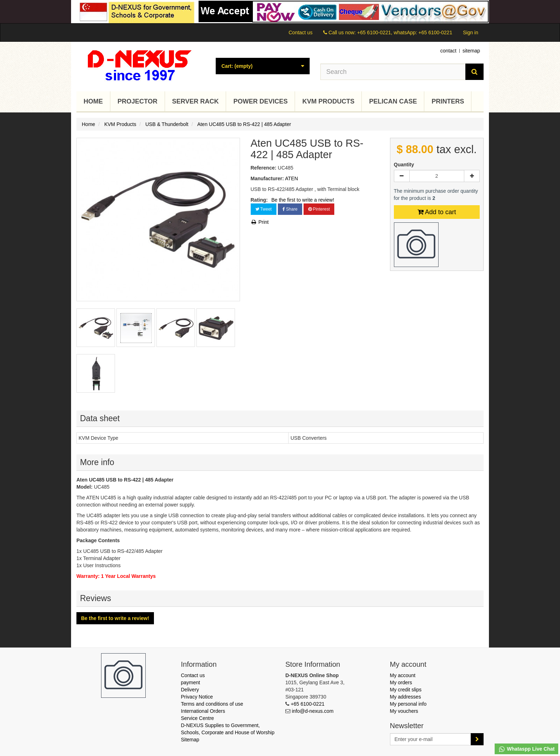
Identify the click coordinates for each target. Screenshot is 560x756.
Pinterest (319, 209)
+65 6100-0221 (308, 704)
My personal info (408, 704)
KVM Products (328, 101)
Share (290, 209)
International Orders (203, 711)
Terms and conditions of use (212, 704)
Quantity (404, 165)
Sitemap (190, 740)
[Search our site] (393, 72)
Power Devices (260, 101)
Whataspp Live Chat (526, 749)
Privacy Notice (197, 697)
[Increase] (472, 176)
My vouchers (404, 711)
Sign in (471, 32)
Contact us (301, 32)
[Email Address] (431, 739)
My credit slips (406, 690)
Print (260, 222)
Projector (137, 101)
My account (403, 675)
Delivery (190, 690)
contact (448, 51)
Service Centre (198, 718)
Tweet (264, 209)
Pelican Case (393, 101)
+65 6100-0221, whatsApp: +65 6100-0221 (405, 32)
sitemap (471, 51)
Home (93, 101)
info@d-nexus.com (313, 711)
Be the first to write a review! (303, 200)
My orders (401, 682)
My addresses (406, 697)
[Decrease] (402, 176)
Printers (448, 101)
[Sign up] (477, 739)
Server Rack (196, 101)
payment (191, 682)
